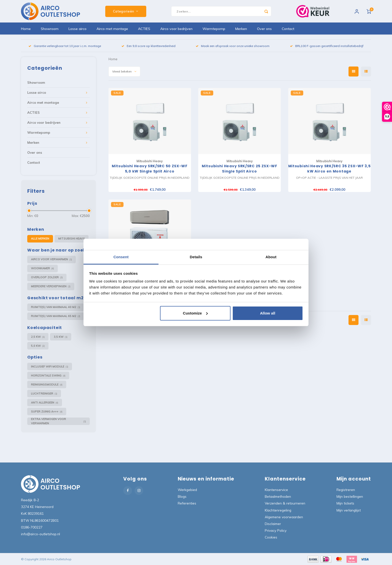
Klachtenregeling (278, 510)
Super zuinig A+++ (47, 412)
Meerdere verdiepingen (51, 286)
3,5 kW (61, 337)
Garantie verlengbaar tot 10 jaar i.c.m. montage (65, 46)
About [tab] (271, 257)
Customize (195, 313)
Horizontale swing (48, 376)
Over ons (264, 29)
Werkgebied (187, 490)
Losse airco (77, 29)
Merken (241, 29)
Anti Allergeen (45, 403)
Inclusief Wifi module (50, 367)
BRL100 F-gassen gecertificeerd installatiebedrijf (327, 46)
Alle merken (40, 238)
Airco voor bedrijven (176, 29)
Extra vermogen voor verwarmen (58, 421)
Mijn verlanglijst (349, 510)
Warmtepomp (214, 29)
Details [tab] (196, 257)
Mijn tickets (345, 503)
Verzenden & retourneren (285, 503)
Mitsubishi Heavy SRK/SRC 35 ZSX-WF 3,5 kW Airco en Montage (329, 169)
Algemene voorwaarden (284, 517)
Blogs (182, 496)
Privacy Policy (276, 530)
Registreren (346, 490)
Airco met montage (112, 29)
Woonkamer (42, 268)
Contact (288, 29)
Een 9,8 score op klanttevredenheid (148, 46)
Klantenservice (276, 490)
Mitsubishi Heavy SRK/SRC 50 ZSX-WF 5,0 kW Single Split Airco (150, 169)
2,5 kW (38, 337)
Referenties (187, 503)
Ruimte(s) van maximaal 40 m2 (56, 307)
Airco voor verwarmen (51, 259)
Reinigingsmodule (47, 385)
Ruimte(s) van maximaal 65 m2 (56, 316)
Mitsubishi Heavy (71, 238)
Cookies (271, 537)
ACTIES (144, 29)
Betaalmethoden (278, 496)
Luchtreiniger (44, 394)
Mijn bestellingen (350, 496)
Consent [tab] (121, 257)
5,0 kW (38, 346)
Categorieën (126, 11)
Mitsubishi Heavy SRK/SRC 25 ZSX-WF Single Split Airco (239, 169)
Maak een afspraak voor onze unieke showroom (233, 46)
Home (26, 29)
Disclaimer (273, 524)
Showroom (50, 29)
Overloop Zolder (47, 277)
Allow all (268, 313)
